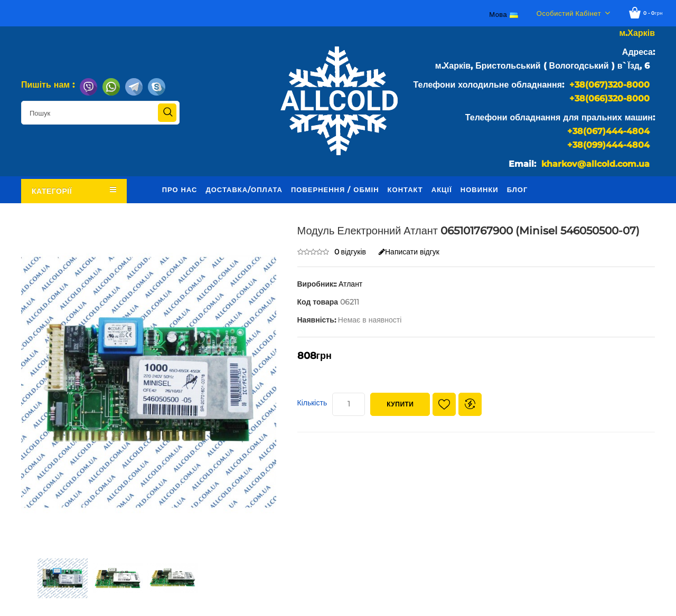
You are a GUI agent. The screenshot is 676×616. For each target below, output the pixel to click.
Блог (518, 189)
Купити (400, 404)
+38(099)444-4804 (608, 145)
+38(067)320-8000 (609, 85)
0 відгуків (350, 252)
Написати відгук (409, 252)
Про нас (180, 189)
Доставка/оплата (244, 189)
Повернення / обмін (335, 189)
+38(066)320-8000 (609, 98)
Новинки (480, 189)
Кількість (312, 403)
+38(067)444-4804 (608, 131)
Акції (442, 189)
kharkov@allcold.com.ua (595, 164)
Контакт (405, 189)
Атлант (350, 284)
